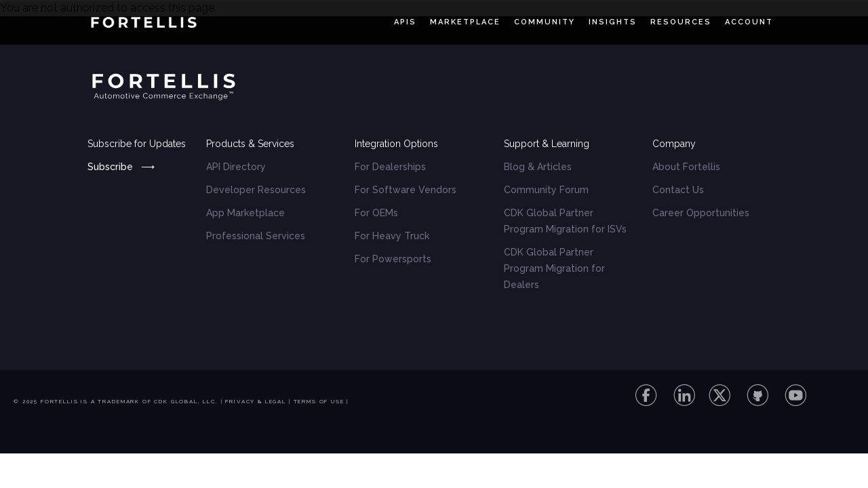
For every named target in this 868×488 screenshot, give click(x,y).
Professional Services (256, 236)
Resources (681, 22)
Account (749, 22)
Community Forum (546, 190)
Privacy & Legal (256, 401)
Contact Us (678, 190)
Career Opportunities (701, 213)
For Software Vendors (406, 190)
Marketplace (465, 22)
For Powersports (393, 259)
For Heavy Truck (392, 236)
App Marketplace (245, 213)
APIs (405, 22)
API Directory (236, 167)
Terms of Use (319, 401)
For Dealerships (390, 167)
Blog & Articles (538, 167)
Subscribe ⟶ (121, 167)
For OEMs (376, 213)
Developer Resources (256, 190)
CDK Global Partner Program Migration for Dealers (554, 268)
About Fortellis (686, 167)
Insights (613, 22)
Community (545, 22)
